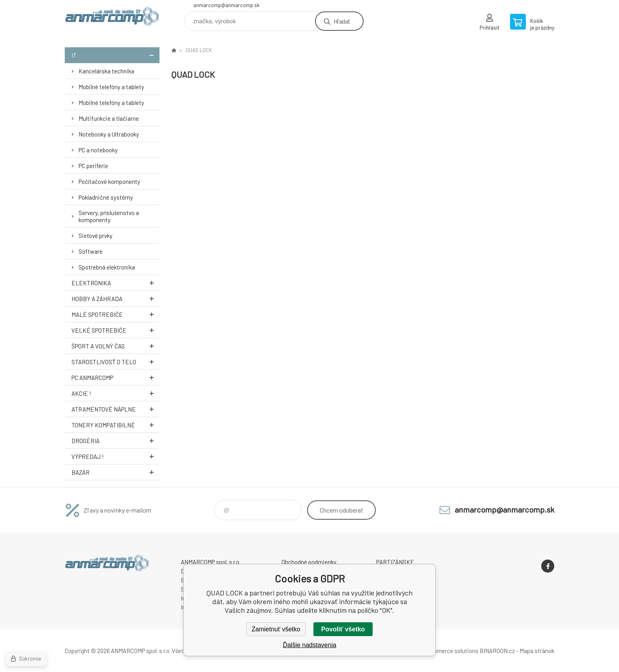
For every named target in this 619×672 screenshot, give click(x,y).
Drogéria (115, 441)
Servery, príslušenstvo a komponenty (109, 216)
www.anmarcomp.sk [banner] (112, 18)
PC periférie (93, 166)
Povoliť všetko (343, 629)
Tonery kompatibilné (115, 425)
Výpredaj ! (115, 456)
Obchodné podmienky (309, 562)
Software (91, 251)
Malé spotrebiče (115, 314)
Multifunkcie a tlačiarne (109, 118)
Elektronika (115, 283)
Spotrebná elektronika (107, 267)
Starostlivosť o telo (115, 362)
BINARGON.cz (497, 651)
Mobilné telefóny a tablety (111, 87)
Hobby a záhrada (115, 299)
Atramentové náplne (115, 409)
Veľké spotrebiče (115, 330)
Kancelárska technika (106, 71)
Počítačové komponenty (109, 182)
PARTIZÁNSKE (395, 562)
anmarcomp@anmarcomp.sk (227, 5)
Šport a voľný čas (115, 346)
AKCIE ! (115, 393)
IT (115, 55)
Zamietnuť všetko (276, 629)
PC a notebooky (98, 150)
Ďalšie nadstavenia (309, 645)
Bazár (115, 472)
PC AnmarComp (115, 377)
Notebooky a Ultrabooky (109, 134)
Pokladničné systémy (106, 197)
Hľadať (342, 21)
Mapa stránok (537, 651)
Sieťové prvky (96, 236)
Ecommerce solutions (450, 651)
